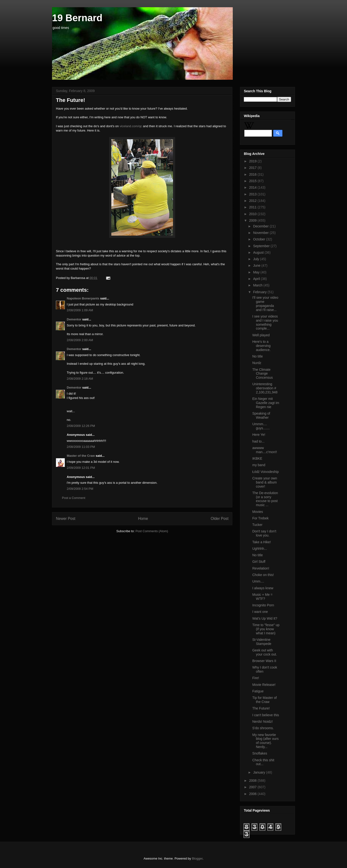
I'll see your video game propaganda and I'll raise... (265, 304)
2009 (253, 220)
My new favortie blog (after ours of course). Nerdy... (265, 741)
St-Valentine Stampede (262, 642)
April (257, 279)
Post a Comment (74, 498)
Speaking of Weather (261, 415)
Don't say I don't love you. (264, 533)
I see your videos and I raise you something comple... (265, 322)
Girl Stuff (259, 562)
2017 (253, 168)
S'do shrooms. (263, 728)
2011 (253, 207)
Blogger (197, 858)
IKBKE (257, 458)
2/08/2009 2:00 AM (80, 340)
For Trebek (260, 518)
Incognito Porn (263, 605)
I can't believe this (266, 715)
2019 (253, 161)
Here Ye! (259, 435)
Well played (261, 335)
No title (258, 356)
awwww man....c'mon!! (265, 450)
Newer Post (66, 519)
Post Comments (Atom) (152, 531)
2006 (253, 794)
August (259, 252)
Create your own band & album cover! (265, 482)
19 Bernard (77, 18)
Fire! (256, 678)
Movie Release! (264, 685)
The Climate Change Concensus (263, 374)
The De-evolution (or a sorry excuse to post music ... (265, 499)
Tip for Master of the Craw (264, 700)
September (262, 246)
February (260, 292)
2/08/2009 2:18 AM (80, 379)
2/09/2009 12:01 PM (81, 468)
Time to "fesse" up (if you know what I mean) (266, 629)
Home (143, 519)
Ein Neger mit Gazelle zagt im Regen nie (266, 403)
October (260, 239)
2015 (253, 181)
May (257, 272)
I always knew (263, 588)
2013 (253, 194)
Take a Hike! (262, 542)
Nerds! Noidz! (263, 722)
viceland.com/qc (131, 126)
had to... (258, 441)
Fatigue (258, 691)
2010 (253, 214)
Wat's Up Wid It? (265, 618)
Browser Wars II (264, 661)
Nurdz (257, 363)
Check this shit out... (263, 762)
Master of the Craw (81, 456)
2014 (253, 187)
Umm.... (258, 581)
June (257, 265)
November (261, 233)
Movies (258, 512)
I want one (260, 612)
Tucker (257, 525)
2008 (253, 781)
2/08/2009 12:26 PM (81, 426)
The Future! (261, 708)
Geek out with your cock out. (265, 652)
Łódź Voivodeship (266, 472)
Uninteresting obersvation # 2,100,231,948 (265, 388)
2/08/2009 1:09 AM (80, 310)
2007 (253, 787)
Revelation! (261, 568)
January (260, 772)
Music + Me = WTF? (262, 597)
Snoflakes (260, 753)
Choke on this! (263, 575)
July (257, 259)
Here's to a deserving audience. (261, 346)
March (258, 285)
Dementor (74, 319)
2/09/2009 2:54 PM (80, 489)
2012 (253, 201)
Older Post (220, 519)
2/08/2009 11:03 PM (81, 447)
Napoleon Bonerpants (83, 298)
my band (259, 465)
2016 (253, 174)
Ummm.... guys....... (261, 426)
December (261, 226)
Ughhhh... (260, 549)
